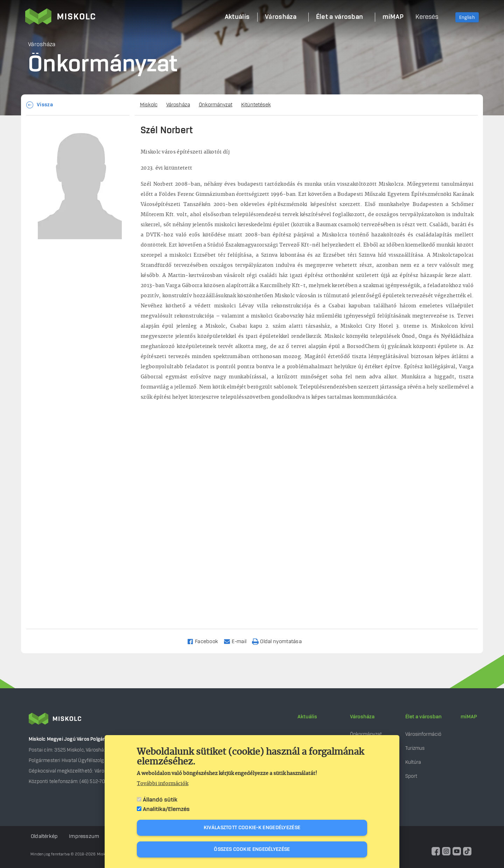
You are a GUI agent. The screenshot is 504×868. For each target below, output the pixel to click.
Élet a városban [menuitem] (340, 17)
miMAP (469, 717)
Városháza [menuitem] (281, 17)
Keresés (427, 17)
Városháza (178, 105)
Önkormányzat (216, 105)
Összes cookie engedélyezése (252, 849)
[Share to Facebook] (206, 641)
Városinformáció (423, 734)
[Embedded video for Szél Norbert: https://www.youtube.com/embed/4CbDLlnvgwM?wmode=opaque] (307, 502)
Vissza (45, 105)
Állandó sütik (160, 800)
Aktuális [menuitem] (237, 17)
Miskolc (149, 105)
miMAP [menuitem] (393, 17)
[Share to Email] (238, 641)
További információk (163, 784)
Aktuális (307, 717)
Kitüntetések (256, 105)
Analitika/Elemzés (166, 809)
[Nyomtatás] (280, 641)
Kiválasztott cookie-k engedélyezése (252, 828)
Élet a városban (423, 717)
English (467, 17)
